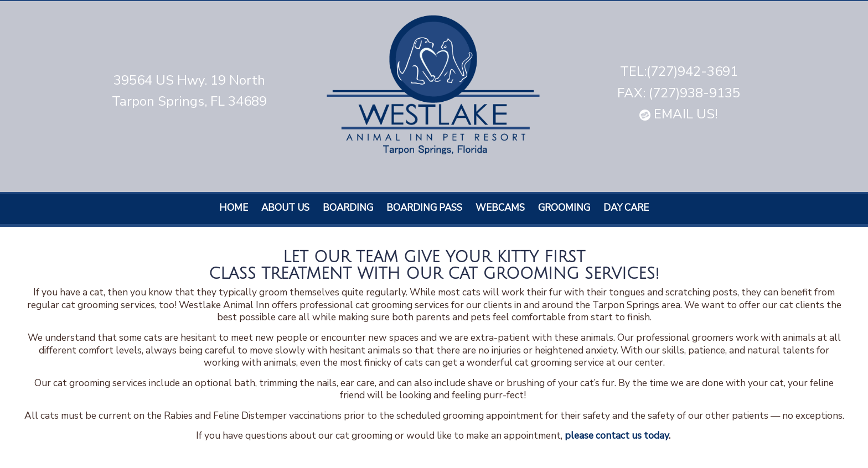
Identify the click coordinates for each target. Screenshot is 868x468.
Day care (626, 208)
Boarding (348, 208)
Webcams (500, 208)
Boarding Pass (424, 208)
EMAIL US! (679, 114)
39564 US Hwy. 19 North (189, 80)
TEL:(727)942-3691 (679, 71)
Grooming (564, 208)
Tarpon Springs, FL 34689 (189, 101)
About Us (285, 208)
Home (234, 208)
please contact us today (617, 435)
